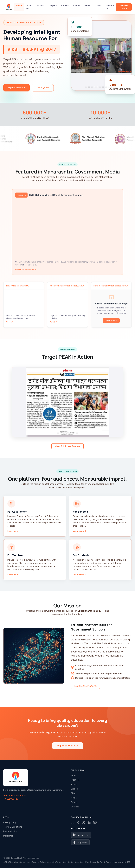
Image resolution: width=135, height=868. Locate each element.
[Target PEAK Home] (9, 7)
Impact (54, 5)
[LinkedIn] (89, 822)
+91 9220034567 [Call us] (11, 799)
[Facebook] (78, 822)
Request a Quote (68, 750)
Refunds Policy (10, 831)
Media (87, 5)
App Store (80, 842)
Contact (75, 807)
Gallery (98, 5)
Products (41, 5)
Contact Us (110, 7)
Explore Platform (16, 88)
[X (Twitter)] (84, 822)
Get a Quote (43, 88)
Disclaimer (8, 836)
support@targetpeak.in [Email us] (14, 795)
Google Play (81, 835)
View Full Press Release (67, 446)
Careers (65, 5)
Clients (77, 5)
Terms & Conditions (13, 827)
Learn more (14, 531)
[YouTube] (95, 822)
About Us (29, 7)
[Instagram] (73, 822)
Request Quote (124, 7)
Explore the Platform (85, 686)
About (74, 775)
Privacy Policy (10, 822)
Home (19, 5)
